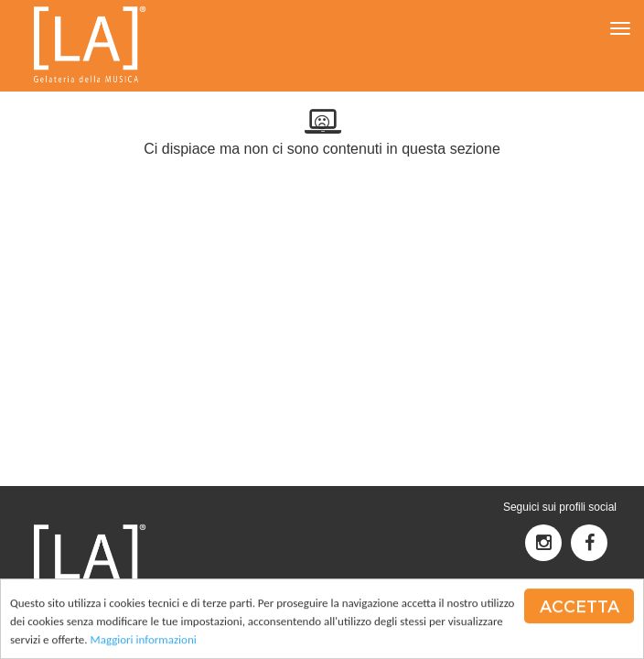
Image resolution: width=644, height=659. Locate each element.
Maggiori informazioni (144, 640)
